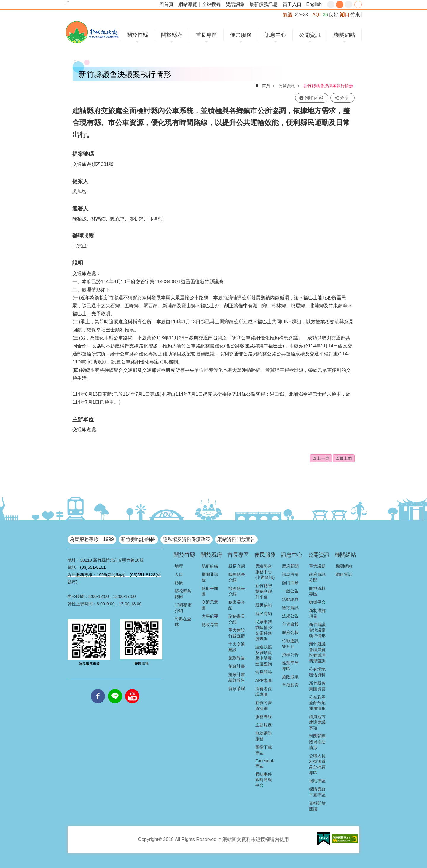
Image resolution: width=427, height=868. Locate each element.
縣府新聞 (290, 566)
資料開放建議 (317, 806)
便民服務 (241, 35)
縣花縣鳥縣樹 (183, 594)
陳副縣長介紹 (237, 577)
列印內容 (314, 98)
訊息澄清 (290, 574)
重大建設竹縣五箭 (237, 633)
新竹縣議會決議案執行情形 (328, 86)
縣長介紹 (237, 566)
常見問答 (264, 672)
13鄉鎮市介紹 (183, 608)
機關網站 (345, 35)
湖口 (345, 15)
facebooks (98, 689)
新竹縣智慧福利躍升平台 (264, 591)
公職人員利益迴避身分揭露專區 (317, 764)
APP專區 (264, 680)
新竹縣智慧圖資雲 (317, 686)
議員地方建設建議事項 (317, 722)
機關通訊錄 (210, 577)
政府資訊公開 (317, 577)
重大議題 (317, 566)
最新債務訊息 (264, 4)
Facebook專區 (265, 763)
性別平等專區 (290, 666)
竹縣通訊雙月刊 (290, 644)
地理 (179, 566)
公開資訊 (310, 35)
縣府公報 (290, 632)
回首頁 (166, 4)
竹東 (355, 15)
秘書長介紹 (237, 605)
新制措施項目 (317, 613)
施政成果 (290, 677)
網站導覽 (188, 4)
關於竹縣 (137, 35)
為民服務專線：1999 (92, 539)
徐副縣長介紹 (237, 591)
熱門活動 (290, 583)
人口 (179, 574)
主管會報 (290, 624)
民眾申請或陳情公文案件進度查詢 (264, 630)
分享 (358, 5)
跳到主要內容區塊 (3, 3)
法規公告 (290, 616)
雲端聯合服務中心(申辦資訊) (265, 572)
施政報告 (237, 658)
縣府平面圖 (210, 591)
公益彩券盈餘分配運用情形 (317, 703)
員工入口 (292, 4)
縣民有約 (264, 614)
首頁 (266, 86)
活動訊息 (290, 599)
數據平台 (317, 602)
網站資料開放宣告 (236, 539)
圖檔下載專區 (264, 750)
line (115, 689)
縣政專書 (210, 624)
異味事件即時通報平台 (264, 780)
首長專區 (206, 35)
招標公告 (290, 655)
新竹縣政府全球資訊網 (92, 32)
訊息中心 (275, 35)
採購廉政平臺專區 (317, 792)
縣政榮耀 (237, 688)
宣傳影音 (290, 685)
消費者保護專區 (264, 692)
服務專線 (264, 717)
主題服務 (264, 725)
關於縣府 (172, 35)
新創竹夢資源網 (264, 706)
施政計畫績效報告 (237, 677)
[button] (324, 839)
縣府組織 (210, 566)
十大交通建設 (237, 647)
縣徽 (179, 583)
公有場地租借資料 (317, 672)
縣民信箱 (264, 605)
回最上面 (344, 458)
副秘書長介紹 (237, 619)
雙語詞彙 (235, 4)
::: (67, 3)
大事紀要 (210, 616)
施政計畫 (237, 666)
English (314, 4)
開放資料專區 (317, 591)
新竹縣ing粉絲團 (138, 539)
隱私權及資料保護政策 (187, 539)
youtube (132, 689)
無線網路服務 (264, 736)
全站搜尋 (211, 4)
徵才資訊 (290, 608)
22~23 (301, 15)
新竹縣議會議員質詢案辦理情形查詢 (317, 652)
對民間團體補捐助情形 (317, 742)
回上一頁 (321, 458)
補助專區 (317, 781)
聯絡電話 (344, 574)
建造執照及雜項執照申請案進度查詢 (264, 655)
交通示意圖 (210, 605)
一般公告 (290, 591)
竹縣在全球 (183, 622)
